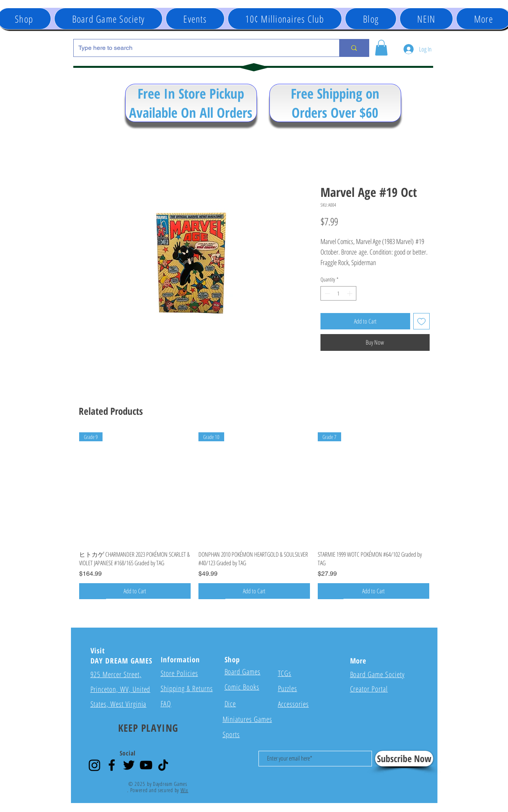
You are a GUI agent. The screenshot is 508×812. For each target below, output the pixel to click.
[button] (195, 19)
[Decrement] (327, 293)
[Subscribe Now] (404, 759)
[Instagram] (95, 765)
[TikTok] (163, 765)
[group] (254, 516)
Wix (184, 790)
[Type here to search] (201, 48)
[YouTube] (146, 765)
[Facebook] (112, 765)
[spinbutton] (338, 293)
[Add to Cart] (135, 591)
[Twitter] (129, 765)
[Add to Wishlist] (421, 321)
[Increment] (350, 293)
